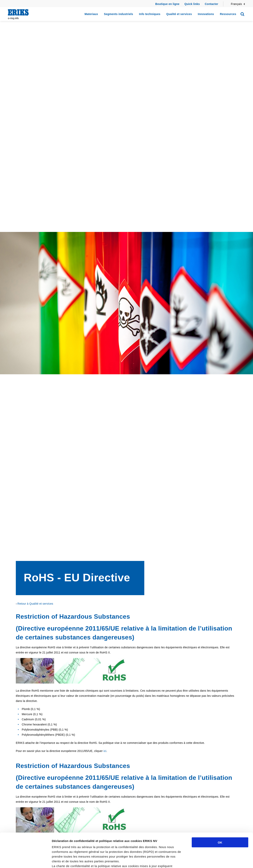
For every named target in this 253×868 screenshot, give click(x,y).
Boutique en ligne (167, 4)
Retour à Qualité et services (35, 604)
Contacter (211, 4)
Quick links (192, 4)
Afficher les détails (218, 860)
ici (105, 751)
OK (220, 807)
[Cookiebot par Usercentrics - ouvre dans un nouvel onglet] (26, 860)
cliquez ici (123, 845)
